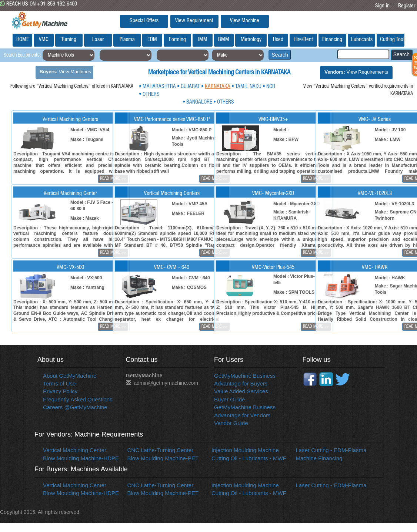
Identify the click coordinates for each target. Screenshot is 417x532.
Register (407, 6)
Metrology (251, 40)
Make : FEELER (188, 213)
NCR (271, 87)
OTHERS (151, 95)
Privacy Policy (60, 391)
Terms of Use (59, 383)
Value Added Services (241, 391)
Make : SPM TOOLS (294, 292)
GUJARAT (190, 87)
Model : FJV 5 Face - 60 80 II (92, 206)
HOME (23, 40)
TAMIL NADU (248, 87)
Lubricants (362, 40)
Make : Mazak (85, 218)
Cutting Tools (392, 40)
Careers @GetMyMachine (75, 407)
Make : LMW (388, 139)
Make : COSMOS (189, 287)
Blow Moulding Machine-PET (163, 458)
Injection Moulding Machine (245, 450)
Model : (281, 130)
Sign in (382, 6)
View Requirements (356, 72)
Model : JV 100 (390, 130)
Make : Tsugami (87, 139)
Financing (332, 40)
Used (278, 40)
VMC (44, 40)
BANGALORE (199, 102)
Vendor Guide (231, 423)
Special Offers (144, 21)
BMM (224, 40)
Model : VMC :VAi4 (90, 130)
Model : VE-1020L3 (394, 204)
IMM (203, 40)
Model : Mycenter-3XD (296, 204)
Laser (98, 40)
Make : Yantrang (87, 287)
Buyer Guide (229, 399)
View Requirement (194, 21)
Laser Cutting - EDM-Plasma (331, 450)
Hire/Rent (303, 40)
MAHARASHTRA (159, 87)
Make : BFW (286, 139)
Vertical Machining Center (75, 450)
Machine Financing (319, 458)
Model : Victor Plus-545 (294, 280)
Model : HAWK (390, 278)
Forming (177, 40)
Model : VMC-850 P (192, 130)
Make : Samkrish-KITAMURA (292, 215)
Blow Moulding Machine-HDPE (81, 458)
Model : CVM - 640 (191, 278)
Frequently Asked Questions (78, 399)
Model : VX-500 (86, 278)
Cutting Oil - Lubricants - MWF (249, 458)
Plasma (127, 40)
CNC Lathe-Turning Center (161, 450)
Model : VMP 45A (190, 204)
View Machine (245, 21)
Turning (69, 40)
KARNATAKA (218, 87)
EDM (152, 40)
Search (280, 55)
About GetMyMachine (70, 376)
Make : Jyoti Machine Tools (194, 141)
